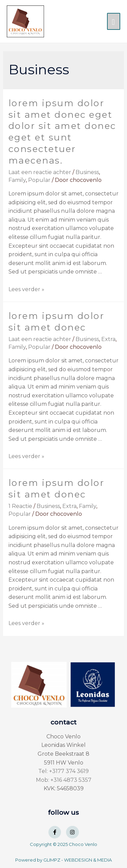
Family (17, 180)
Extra (108, 339)
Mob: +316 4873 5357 (64, 780)
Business (87, 172)
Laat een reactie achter (40, 172)
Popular (39, 180)
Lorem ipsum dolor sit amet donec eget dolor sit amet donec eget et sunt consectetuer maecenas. (62, 132)
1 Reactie (20, 506)
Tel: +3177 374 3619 (63, 771)
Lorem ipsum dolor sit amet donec (57, 322)
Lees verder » (26, 289)
